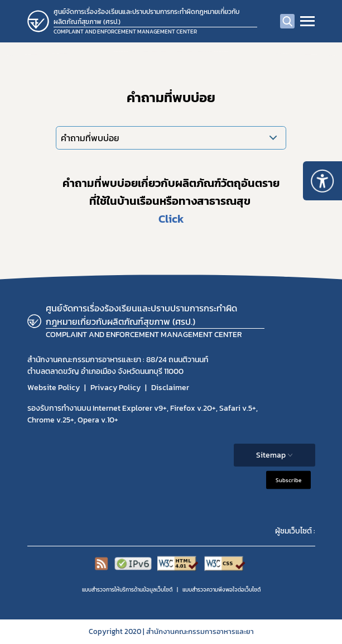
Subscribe (288, 480)
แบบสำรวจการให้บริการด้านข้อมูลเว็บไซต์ (127, 590)
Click (171, 219)
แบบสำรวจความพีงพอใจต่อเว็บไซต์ (221, 590)
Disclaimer (170, 388)
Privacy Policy (115, 388)
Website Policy (54, 388)
